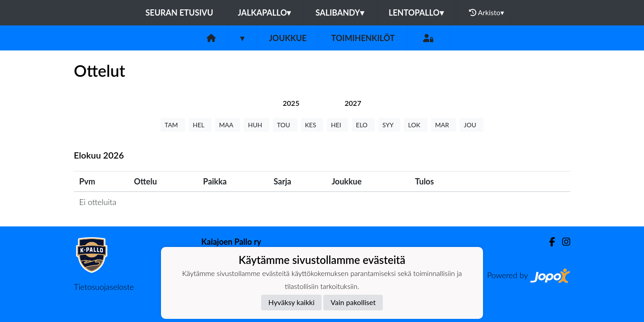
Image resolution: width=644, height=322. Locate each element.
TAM (173, 125)
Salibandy (339, 13)
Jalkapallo (265, 13)
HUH (256, 125)
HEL (200, 125)
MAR (444, 125)
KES (312, 125)
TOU (285, 125)
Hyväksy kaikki (291, 302)
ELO (363, 125)
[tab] (291, 103)
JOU (472, 125)
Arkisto (487, 13)
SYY (389, 125)
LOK (415, 125)
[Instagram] (563, 242)
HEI (338, 125)
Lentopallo (416, 13)
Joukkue (288, 38)
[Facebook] (549, 242)
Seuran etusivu (179, 13)
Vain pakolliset (353, 302)
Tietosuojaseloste (104, 287)
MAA (228, 125)
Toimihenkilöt (363, 38)
